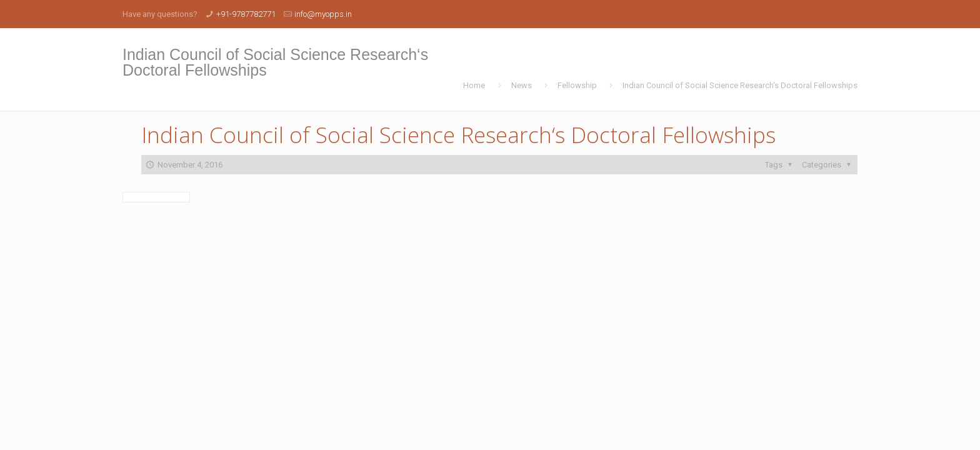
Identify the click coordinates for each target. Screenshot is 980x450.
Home (474, 85)
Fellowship (577, 85)
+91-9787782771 (246, 14)
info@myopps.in (323, 14)
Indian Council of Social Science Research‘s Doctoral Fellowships (740, 85)
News (522, 85)
